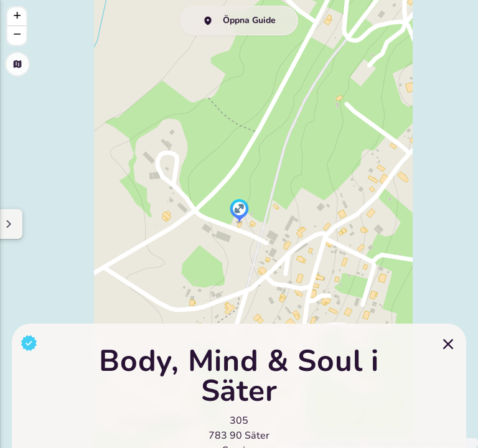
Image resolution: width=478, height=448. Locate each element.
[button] (239, 212)
